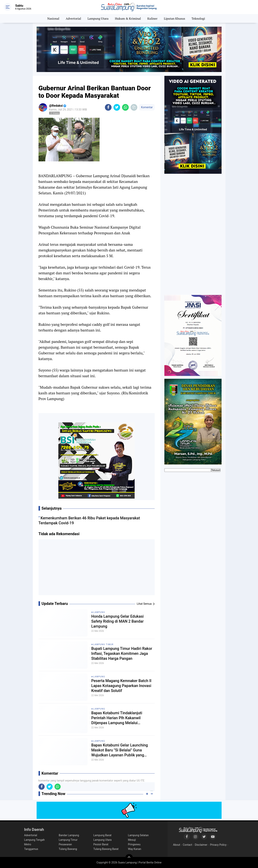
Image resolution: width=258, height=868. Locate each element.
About (176, 845)
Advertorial (73, 18)
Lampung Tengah (35, 840)
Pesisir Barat (101, 844)
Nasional (53, 18)
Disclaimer (201, 845)
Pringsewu (134, 844)
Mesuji (132, 840)
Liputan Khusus (174, 18)
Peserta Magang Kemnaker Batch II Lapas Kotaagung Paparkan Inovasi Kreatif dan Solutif (121, 686)
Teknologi (198, 18)
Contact (188, 845)
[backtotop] (129, 858)
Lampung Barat (102, 835)
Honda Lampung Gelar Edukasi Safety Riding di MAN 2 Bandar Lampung (118, 621)
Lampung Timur (104, 644)
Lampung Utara (98, 18)
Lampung (99, 612)
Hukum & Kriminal (128, 18)
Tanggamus (31, 849)
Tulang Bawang (68, 849)
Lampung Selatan (138, 835)
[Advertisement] (96, 569)
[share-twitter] (117, 107)
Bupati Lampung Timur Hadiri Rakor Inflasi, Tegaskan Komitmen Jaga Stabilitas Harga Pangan (122, 653)
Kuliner (152, 18)
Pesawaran (65, 844)
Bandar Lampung (69, 835)
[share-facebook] (108, 107)
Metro (28, 844)
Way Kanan (135, 849)
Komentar (147, 107)
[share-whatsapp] (125, 107)
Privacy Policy (218, 845)
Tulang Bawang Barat (106, 849)
